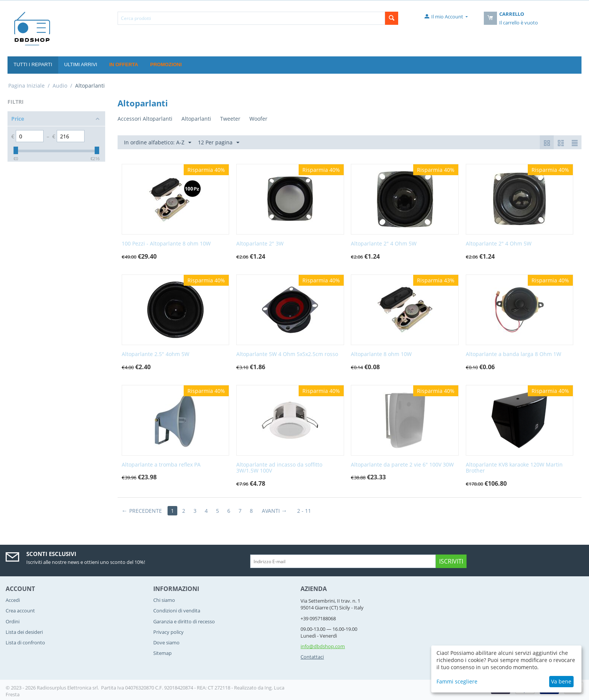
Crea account (20, 611)
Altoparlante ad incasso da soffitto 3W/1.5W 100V (279, 468)
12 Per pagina (219, 143)
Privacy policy (168, 632)
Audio (60, 86)
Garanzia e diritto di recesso (184, 621)
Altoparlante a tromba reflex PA (161, 465)
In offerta (124, 64)
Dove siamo (166, 642)
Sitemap (162, 653)
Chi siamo (164, 600)
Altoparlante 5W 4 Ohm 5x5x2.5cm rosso (287, 354)
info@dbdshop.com (323, 646)
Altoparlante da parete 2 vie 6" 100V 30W (402, 465)
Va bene (561, 681)
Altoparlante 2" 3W (260, 244)
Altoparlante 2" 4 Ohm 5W (384, 244)
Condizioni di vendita (177, 611)
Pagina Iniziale (26, 86)
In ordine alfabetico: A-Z (158, 143)
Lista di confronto (25, 642)
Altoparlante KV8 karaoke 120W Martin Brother (514, 468)
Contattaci (312, 657)
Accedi (13, 600)
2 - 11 (304, 511)
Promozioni (166, 64)
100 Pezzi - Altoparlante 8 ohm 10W (166, 244)
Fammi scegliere (457, 681)
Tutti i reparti (33, 64)
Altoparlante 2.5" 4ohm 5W (156, 354)
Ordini (13, 621)
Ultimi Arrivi (81, 64)
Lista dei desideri (24, 632)
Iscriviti (451, 561)
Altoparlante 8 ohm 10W (381, 354)
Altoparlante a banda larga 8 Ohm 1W (513, 354)
